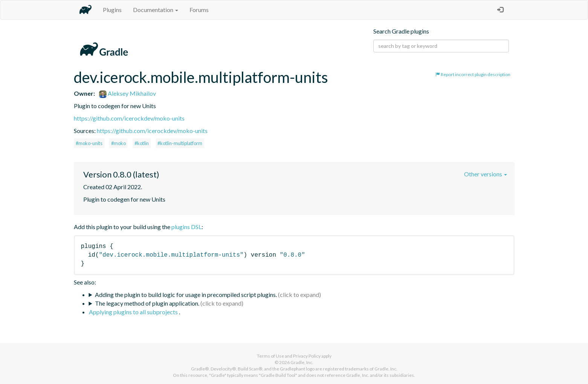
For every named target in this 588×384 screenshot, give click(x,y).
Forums (199, 10)
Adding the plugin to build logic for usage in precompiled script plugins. (186, 295)
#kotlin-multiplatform (180, 143)
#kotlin (142, 143)
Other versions (486, 174)
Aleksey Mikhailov (128, 93)
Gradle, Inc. (302, 362)
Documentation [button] (156, 10)
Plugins (112, 10)
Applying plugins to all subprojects (134, 312)
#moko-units (89, 143)
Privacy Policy (307, 356)
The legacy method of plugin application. (147, 303)
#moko (118, 143)
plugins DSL (186, 227)
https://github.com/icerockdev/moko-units (129, 118)
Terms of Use (270, 356)
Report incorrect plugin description (473, 74)
